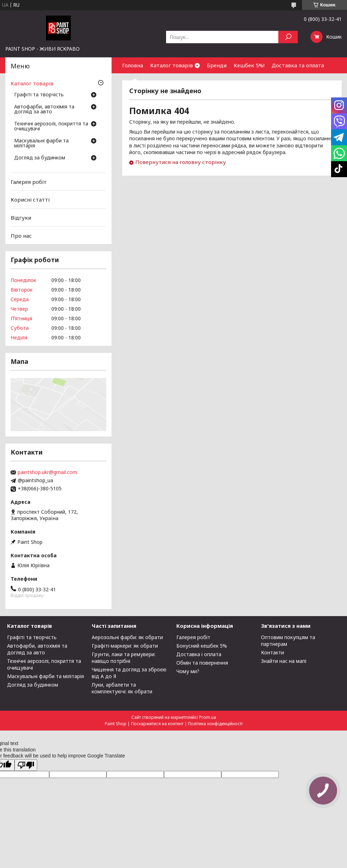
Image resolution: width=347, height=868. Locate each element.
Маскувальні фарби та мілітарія (41, 143)
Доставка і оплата (199, 654)
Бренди (217, 65)
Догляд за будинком (40, 158)
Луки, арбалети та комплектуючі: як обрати (122, 688)
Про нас (21, 235)
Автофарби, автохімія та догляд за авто (44, 109)
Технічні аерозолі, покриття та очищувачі (51, 126)
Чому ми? (188, 671)
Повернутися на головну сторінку (181, 162)
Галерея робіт (29, 182)
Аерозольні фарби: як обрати (127, 637)
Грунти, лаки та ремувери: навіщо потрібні (124, 658)
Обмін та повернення (202, 663)
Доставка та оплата (298, 65)
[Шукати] (288, 37)
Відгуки (21, 218)
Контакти (272, 652)
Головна (133, 65)
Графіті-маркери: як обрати (125, 646)
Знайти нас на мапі (284, 661)
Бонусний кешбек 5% (202, 646)
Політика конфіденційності (215, 724)
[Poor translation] (26, 765)
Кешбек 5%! (249, 65)
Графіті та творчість (39, 95)
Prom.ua (207, 717)
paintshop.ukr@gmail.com (47, 472)
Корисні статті (30, 199)
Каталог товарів (172, 65)
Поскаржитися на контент (157, 724)
